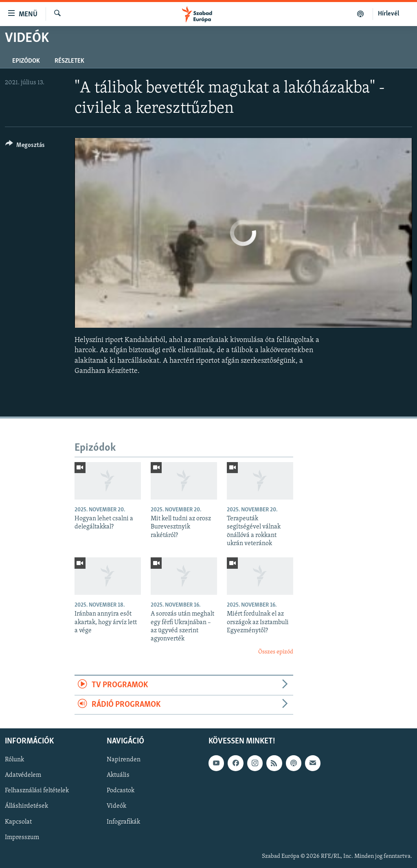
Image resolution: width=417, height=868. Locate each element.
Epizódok (26, 61)
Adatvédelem (23, 775)
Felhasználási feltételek (37, 791)
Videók (116, 806)
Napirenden (124, 760)
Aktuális (118, 775)
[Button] (25, 146)
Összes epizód (276, 652)
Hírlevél (388, 14)
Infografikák (123, 822)
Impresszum (22, 837)
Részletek (69, 61)
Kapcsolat (18, 822)
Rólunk (14, 760)
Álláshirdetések (26, 806)
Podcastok (121, 791)
